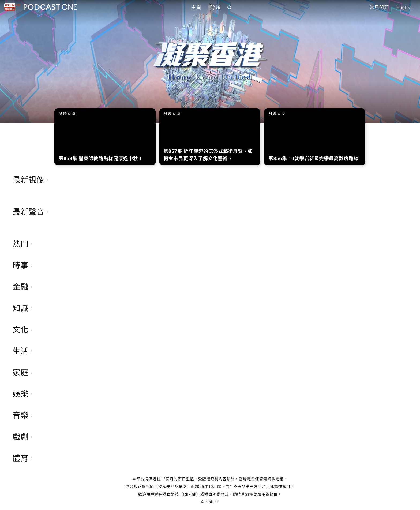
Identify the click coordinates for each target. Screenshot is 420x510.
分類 (215, 7)
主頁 (196, 7)
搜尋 (229, 7)
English (405, 7)
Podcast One (50, 7)
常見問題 (379, 7)
